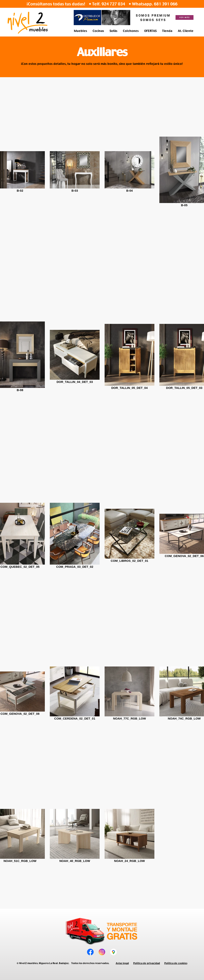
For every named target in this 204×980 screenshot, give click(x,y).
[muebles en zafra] (102, 952)
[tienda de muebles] (113, 952)
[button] (80, 31)
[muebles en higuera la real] (90, 952)
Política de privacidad (147, 963)
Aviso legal (122, 963)
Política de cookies (176, 963)
